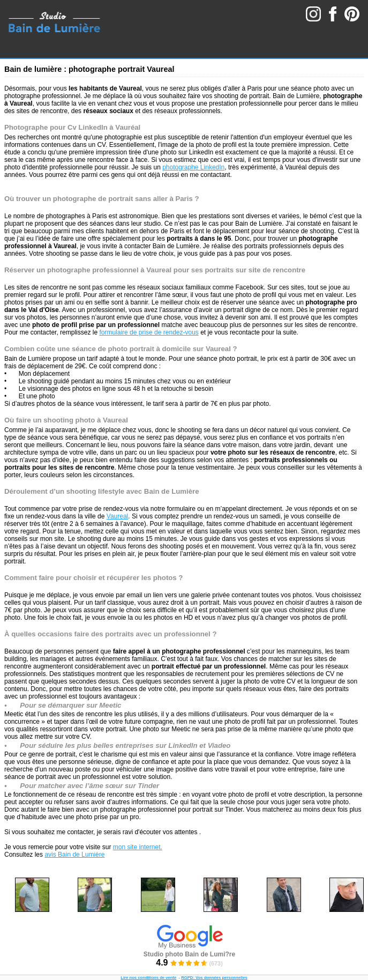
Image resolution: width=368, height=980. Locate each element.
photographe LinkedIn (193, 167)
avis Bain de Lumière (74, 855)
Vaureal (117, 516)
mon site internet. (138, 847)
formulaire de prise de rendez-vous (149, 332)
